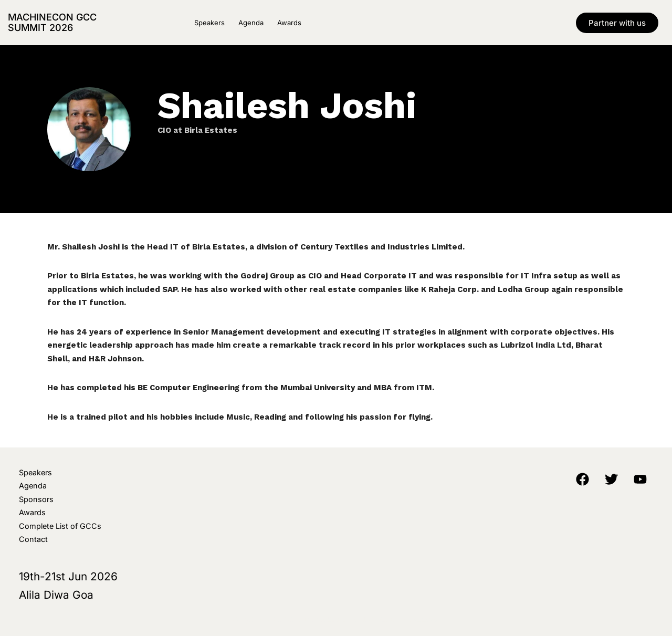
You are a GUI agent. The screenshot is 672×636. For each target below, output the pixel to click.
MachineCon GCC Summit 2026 (52, 22)
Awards (289, 23)
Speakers (209, 23)
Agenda (251, 23)
